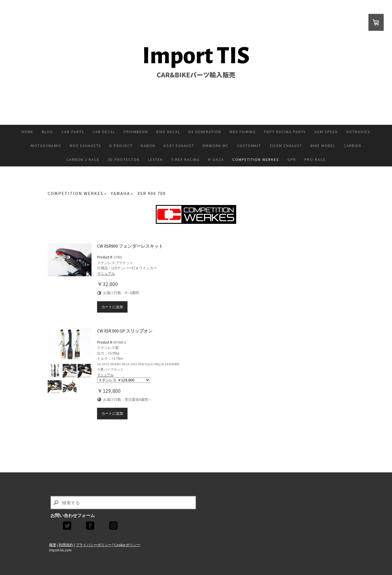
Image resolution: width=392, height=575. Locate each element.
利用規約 (66, 545)
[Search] (123, 503)
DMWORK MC (216, 146)
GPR (292, 159)
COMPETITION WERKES (256, 159)
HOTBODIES (358, 132)
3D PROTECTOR (124, 159)
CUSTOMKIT (249, 146)
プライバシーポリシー (94, 545)
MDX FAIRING (243, 132)
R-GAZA (216, 159)
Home (28, 132)
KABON (148, 146)
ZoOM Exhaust (286, 146)
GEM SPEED (326, 132)
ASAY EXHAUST (179, 146)
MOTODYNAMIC (46, 146)
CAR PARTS (73, 132)
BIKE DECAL (168, 132)
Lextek (156, 159)
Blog (48, 132)
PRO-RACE (315, 159)
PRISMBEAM (136, 132)
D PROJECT (121, 146)
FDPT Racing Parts (285, 132)
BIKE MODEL (323, 146)
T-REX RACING (186, 159)
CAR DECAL (104, 132)
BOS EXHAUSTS (86, 146)
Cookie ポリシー (127, 545)
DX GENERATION (205, 132)
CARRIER (353, 146)
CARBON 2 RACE (83, 159)
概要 (53, 545)
